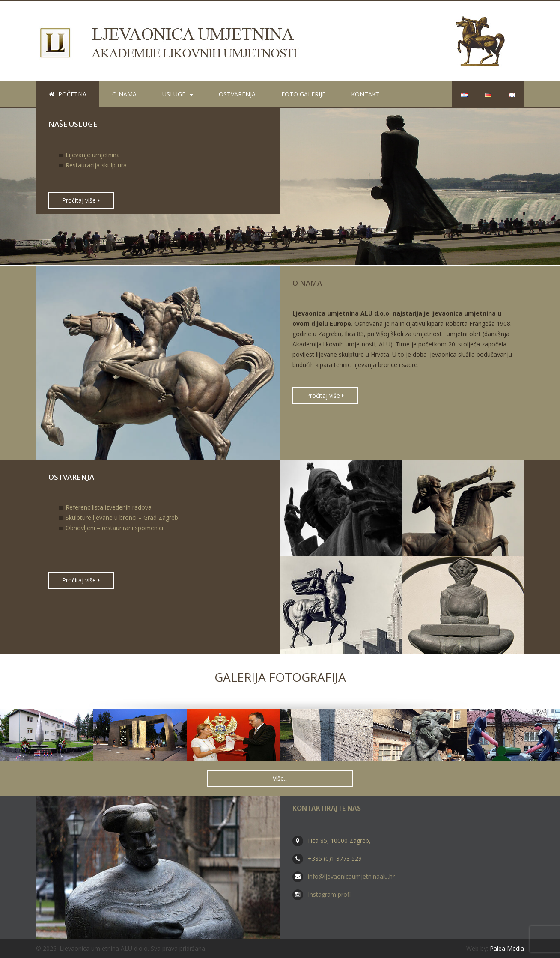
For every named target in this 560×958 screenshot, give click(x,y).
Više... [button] (280, 778)
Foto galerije (303, 94)
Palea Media (507, 948)
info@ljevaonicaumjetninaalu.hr (351, 876)
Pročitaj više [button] (81, 200)
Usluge (178, 94)
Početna (68, 94)
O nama (124, 94)
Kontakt (365, 94)
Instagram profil (330, 894)
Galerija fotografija (280, 677)
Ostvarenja (237, 94)
